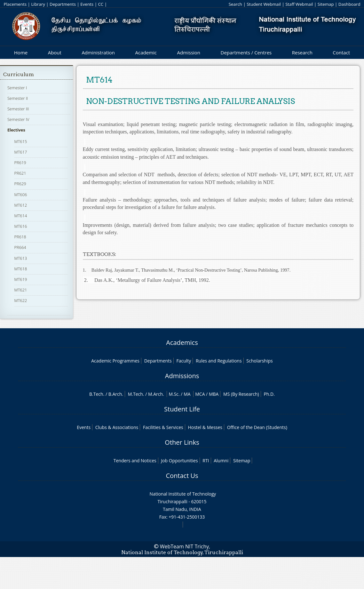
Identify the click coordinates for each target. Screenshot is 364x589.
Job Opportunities (179, 461)
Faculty (184, 361)
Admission (189, 52)
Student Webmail (264, 4)
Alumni (221, 461)
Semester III (18, 109)
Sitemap (326, 4)
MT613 (21, 258)
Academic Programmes (115, 361)
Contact (341, 52)
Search (235, 4)
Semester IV (18, 119)
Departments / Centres (246, 52)
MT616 (21, 226)
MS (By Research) (241, 394)
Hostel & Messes (205, 427)
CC (101, 4)
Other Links (182, 442)
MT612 (21, 205)
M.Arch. (156, 394)
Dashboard (349, 4)
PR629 (20, 184)
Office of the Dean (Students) (257, 427)
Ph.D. (269, 394)
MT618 (21, 269)
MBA (214, 394)
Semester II (18, 98)
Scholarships (259, 361)
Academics (182, 342)
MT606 (21, 195)
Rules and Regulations (219, 361)
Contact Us (182, 476)
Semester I (17, 88)
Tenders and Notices (135, 461)
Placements (15, 4)
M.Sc (174, 394)
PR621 (20, 173)
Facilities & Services (163, 427)
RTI (206, 461)
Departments (63, 4)
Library (38, 4)
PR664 (20, 247)
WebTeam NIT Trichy (185, 546)
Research (302, 52)
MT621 (21, 290)
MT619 (21, 279)
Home (21, 52)
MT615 (21, 141)
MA (187, 394)
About (55, 52)
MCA (200, 394)
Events (87, 4)
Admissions (182, 376)
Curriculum (19, 74)
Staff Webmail (299, 4)
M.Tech (135, 394)
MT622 (21, 300)
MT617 (21, 152)
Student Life (182, 409)
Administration (98, 52)
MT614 (21, 216)
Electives (16, 130)
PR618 (20, 237)
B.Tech (96, 394)
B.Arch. (116, 394)
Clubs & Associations (117, 427)
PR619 (20, 163)
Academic (146, 52)
